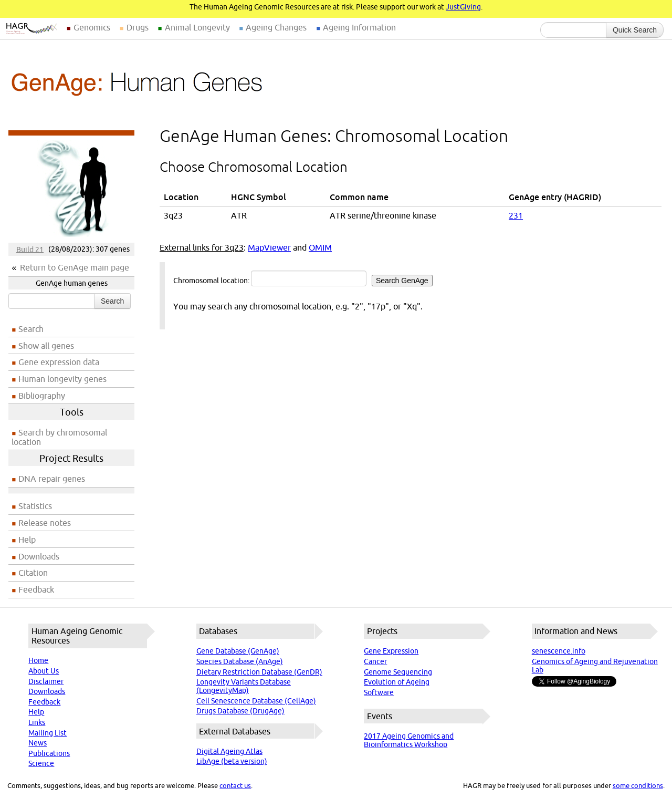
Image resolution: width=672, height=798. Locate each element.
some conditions (638, 785)
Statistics (35, 506)
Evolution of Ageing (397, 682)
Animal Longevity (197, 27)
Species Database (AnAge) (240, 661)
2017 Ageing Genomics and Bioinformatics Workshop (409, 740)
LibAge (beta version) (232, 761)
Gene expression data (59, 362)
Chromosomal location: (303, 278)
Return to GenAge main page (75, 267)
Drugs (138, 27)
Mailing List (48, 733)
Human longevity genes (62, 379)
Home (38, 660)
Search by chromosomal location (59, 437)
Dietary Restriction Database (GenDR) (259, 672)
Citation (33, 573)
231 (516, 215)
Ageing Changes (276, 27)
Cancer (375, 661)
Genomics (92, 27)
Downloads (39, 556)
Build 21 (30, 249)
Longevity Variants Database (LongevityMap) (244, 686)
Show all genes (46, 346)
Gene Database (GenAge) (238, 651)
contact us (235, 785)
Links (37, 722)
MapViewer (269, 247)
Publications (49, 753)
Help (27, 540)
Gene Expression (391, 651)
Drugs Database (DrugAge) (240, 711)
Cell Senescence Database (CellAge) (256, 701)
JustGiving (463, 7)
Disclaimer (46, 681)
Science (41, 763)
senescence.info (559, 651)
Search (112, 301)
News (38, 743)
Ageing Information (359, 27)
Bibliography (42, 396)
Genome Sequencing (398, 672)
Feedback (36, 589)
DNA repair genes (52, 479)
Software (379, 692)
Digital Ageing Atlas (229, 751)
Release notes (45, 523)
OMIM (320, 247)
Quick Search (635, 30)
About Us (44, 671)
